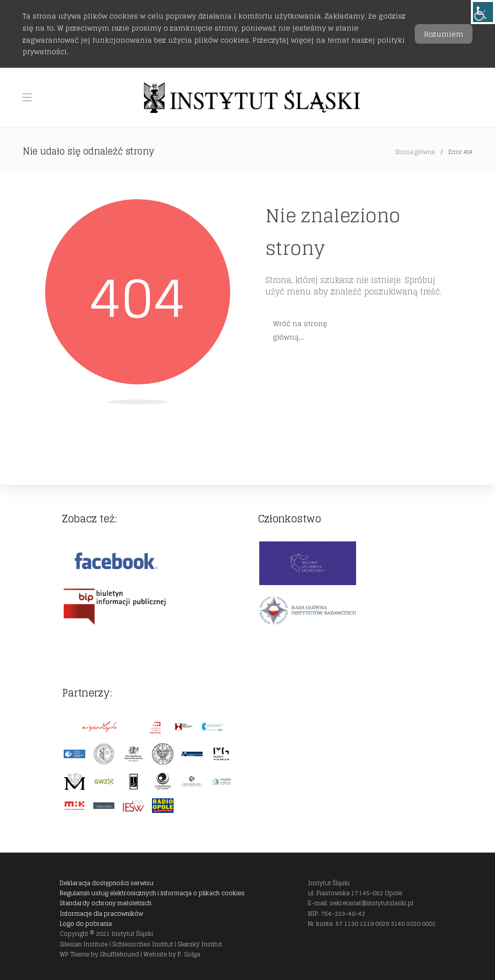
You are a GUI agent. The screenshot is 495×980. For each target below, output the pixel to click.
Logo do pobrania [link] (86, 924)
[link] (483, 12)
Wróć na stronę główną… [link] (300, 330)
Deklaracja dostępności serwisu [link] (107, 883)
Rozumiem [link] (444, 34)
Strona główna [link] (415, 152)
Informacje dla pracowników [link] (101, 914)
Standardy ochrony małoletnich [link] (106, 903)
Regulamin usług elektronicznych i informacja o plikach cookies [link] (152, 893)
